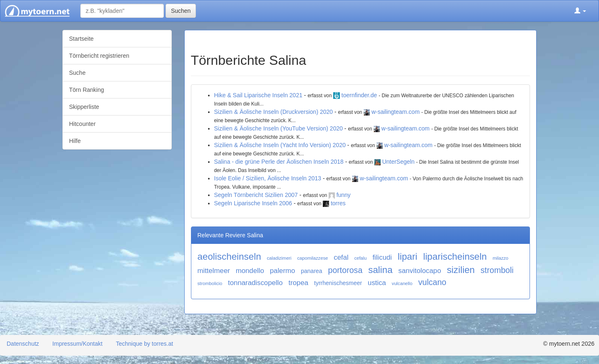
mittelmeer (214, 271)
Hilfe (75, 141)
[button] (580, 11)
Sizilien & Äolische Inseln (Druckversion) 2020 (274, 112)
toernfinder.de (359, 95)
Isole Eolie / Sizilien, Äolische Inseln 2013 (268, 178)
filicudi (382, 257)
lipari (407, 257)
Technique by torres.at (144, 344)
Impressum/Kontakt (78, 344)
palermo (283, 271)
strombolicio (210, 283)
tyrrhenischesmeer (338, 283)
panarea (311, 271)
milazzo (500, 258)
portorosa (345, 270)
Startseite (81, 39)
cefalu (361, 258)
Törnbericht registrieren (99, 56)
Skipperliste (84, 107)
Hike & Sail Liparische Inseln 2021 (258, 95)
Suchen (181, 11)
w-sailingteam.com (396, 112)
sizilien (461, 270)
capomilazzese (312, 258)
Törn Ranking (87, 90)
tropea (299, 283)
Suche (77, 73)
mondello (250, 271)
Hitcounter (82, 124)
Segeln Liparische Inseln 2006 (253, 203)
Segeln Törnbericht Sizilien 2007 (256, 195)
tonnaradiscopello (255, 283)
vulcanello (402, 283)
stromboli (497, 270)
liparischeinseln (455, 257)
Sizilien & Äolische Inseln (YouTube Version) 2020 (278, 128)
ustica (377, 283)
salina (380, 270)
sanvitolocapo (420, 271)
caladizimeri (279, 258)
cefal (341, 257)
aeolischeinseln (229, 257)
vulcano (432, 282)
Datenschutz (23, 344)
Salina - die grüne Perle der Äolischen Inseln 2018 (279, 162)
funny (344, 195)
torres (338, 203)
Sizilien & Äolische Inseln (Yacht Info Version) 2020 (280, 145)
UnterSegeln (399, 162)
